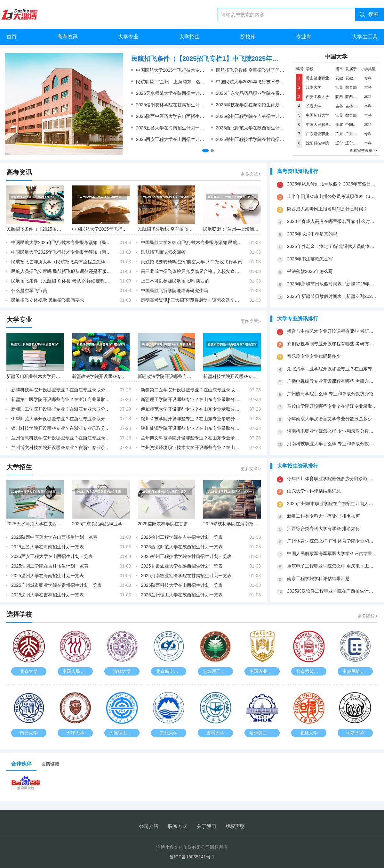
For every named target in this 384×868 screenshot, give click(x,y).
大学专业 (128, 37)
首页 (12, 37)
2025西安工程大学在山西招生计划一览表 (177, 139)
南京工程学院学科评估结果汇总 (318, 578)
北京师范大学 (309, 671)
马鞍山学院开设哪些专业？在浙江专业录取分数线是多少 (332, 406)
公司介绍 (149, 826)
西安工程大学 (317, 97)
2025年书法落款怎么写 (310, 259)
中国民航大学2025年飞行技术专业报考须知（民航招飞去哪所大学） (284, 82)
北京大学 (29, 671)
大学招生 (189, 37)
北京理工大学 (216, 671)
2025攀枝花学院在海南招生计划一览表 (255, 105)
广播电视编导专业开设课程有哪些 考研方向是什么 (332, 381)
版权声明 (235, 826)
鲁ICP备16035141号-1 (192, 857)
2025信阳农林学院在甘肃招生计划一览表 (177, 105)
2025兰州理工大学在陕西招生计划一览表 (182, 595)
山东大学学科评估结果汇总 (314, 491)
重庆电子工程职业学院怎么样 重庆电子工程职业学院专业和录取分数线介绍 (332, 566)
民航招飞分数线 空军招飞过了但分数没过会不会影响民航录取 (277, 70)
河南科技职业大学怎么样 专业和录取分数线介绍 (332, 444)
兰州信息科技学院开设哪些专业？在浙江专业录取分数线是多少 (62, 438)
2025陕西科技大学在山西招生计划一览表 (182, 585)
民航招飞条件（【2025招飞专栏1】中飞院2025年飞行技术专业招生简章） (208, 59)
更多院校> (367, 616)
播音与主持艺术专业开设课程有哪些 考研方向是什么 (332, 331)
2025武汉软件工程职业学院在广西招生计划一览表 (332, 591)
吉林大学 (215, 733)
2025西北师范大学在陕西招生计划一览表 (257, 128)
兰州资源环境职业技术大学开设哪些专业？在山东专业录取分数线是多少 (192, 447)
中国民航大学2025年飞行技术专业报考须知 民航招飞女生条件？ (200, 70)
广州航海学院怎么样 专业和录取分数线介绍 (330, 394)
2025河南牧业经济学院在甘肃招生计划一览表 (186, 576)
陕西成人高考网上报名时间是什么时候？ (327, 209)
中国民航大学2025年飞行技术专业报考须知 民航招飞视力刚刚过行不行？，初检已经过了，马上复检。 (192, 242)
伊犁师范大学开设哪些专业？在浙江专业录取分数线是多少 (62, 419)
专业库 (304, 37)
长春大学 (314, 106)
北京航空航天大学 (171, 671)
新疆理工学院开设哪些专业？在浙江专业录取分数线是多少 (62, 409)
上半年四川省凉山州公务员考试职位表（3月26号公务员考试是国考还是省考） (332, 196)
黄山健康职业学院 (321, 78)
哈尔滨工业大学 (264, 733)
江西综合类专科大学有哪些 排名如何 (324, 528)
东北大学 (169, 733)
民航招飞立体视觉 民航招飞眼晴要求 (48, 300)
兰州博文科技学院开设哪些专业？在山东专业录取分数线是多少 (192, 438)
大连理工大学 (123, 733)
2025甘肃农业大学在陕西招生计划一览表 (182, 566)
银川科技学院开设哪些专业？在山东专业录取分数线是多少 (192, 419)
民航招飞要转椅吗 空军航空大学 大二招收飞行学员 (191, 262)
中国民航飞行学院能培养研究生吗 (174, 291)
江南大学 (314, 87)
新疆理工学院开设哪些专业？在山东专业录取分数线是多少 (192, 399)
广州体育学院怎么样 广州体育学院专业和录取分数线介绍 (332, 541)
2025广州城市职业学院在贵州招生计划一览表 (56, 585)
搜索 (373, 14)
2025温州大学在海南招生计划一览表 (48, 576)
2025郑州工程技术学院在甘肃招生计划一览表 (261, 139)
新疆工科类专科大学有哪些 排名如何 (324, 516)
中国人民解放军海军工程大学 (331, 125)
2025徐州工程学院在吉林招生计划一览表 (257, 116)
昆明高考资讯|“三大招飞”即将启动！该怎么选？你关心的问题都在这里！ (192, 300)
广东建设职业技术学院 (325, 134)
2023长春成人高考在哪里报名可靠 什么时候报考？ (332, 221)
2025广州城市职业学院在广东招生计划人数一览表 (332, 504)
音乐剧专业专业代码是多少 (314, 356)
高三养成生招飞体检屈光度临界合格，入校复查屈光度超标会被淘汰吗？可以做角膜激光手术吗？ (192, 271)
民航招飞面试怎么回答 (163, 252)
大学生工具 (365, 37)
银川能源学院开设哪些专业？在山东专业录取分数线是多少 (192, 428)
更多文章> (251, 174)
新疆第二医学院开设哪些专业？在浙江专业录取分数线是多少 (62, 399)
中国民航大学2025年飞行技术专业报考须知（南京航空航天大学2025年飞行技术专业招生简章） (62, 252)
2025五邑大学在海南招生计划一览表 (172, 128)
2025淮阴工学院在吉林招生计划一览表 (50, 566)
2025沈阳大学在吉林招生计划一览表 (48, 595)
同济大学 (355, 733)
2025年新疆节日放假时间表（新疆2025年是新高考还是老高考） (332, 284)
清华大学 (122, 671)
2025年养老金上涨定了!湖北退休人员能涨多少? (332, 246)
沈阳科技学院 (317, 143)
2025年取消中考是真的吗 (312, 234)
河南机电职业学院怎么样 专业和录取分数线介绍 (332, 431)
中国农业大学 (263, 671)
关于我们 (206, 826)
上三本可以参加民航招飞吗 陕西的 (175, 281)
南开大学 (29, 733)
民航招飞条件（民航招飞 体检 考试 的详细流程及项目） (62, 281)
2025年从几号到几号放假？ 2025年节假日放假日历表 (332, 184)
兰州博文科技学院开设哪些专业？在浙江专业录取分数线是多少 (62, 447)
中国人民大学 (76, 671)
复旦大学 (309, 733)
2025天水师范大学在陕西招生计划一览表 (177, 93)
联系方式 (178, 826)
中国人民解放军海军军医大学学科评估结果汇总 (332, 553)
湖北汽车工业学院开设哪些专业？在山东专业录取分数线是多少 (332, 369)
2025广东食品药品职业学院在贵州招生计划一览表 (266, 93)
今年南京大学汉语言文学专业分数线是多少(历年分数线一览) (332, 419)
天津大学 (75, 733)
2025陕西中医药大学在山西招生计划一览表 (179, 116)
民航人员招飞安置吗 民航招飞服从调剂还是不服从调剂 (62, 271)
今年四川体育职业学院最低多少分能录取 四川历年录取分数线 (332, 479)
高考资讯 (68, 37)
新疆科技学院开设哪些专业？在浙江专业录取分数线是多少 (62, 390)
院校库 (248, 37)
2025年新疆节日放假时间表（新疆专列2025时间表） (332, 296)
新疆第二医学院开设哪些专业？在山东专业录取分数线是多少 (192, 390)
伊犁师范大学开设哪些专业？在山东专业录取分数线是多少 (192, 409)
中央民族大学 (356, 671)
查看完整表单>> (363, 151)
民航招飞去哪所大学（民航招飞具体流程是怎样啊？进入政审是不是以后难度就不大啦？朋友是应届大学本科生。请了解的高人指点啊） (62, 262)
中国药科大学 (317, 115)
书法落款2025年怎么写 (310, 271)
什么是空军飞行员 (29, 291)
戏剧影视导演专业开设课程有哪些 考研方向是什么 (332, 344)
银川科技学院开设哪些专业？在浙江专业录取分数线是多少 (62, 428)
